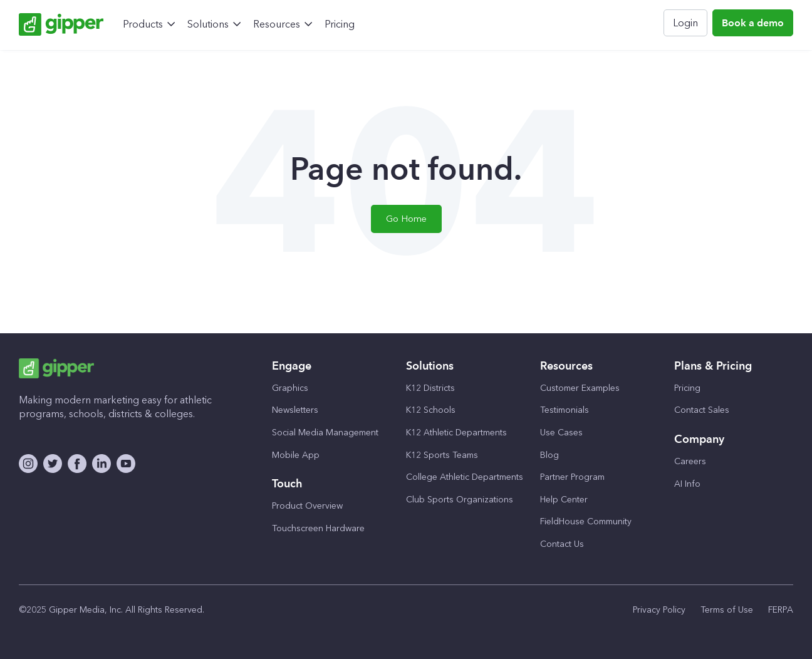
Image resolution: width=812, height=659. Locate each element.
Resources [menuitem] (277, 24)
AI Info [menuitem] (687, 484)
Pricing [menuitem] (340, 24)
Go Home (406, 219)
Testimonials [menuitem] (565, 410)
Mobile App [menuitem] (296, 455)
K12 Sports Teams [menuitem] (442, 455)
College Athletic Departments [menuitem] (465, 477)
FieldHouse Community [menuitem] (586, 521)
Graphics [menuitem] (290, 388)
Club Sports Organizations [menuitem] (460, 500)
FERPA (781, 610)
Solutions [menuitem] (208, 24)
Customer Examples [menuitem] (580, 388)
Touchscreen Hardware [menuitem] (318, 528)
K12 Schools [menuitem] (431, 410)
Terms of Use (727, 610)
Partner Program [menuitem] (572, 477)
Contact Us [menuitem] (562, 544)
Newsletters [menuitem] (295, 410)
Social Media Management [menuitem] (325, 433)
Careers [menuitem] (690, 461)
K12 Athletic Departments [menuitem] (456, 433)
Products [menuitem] (143, 24)
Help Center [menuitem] (564, 500)
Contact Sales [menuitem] (702, 410)
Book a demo (753, 23)
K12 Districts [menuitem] (430, 388)
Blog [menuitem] (549, 455)
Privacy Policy (659, 610)
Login (685, 23)
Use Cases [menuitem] (561, 433)
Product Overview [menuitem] (307, 506)
